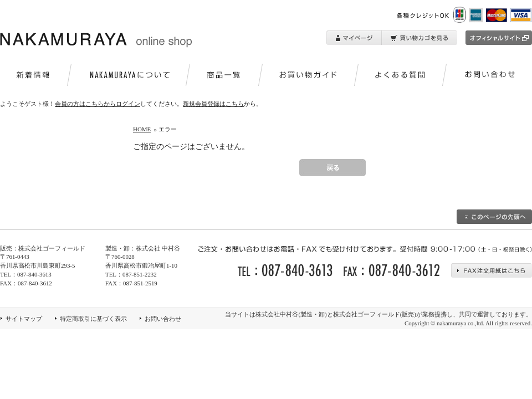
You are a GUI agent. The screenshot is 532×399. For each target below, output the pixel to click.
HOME (142, 129)
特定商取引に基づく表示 (93, 319)
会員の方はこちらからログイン (98, 104)
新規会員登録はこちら (213, 104)
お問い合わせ (163, 319)
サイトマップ (24, 319)
